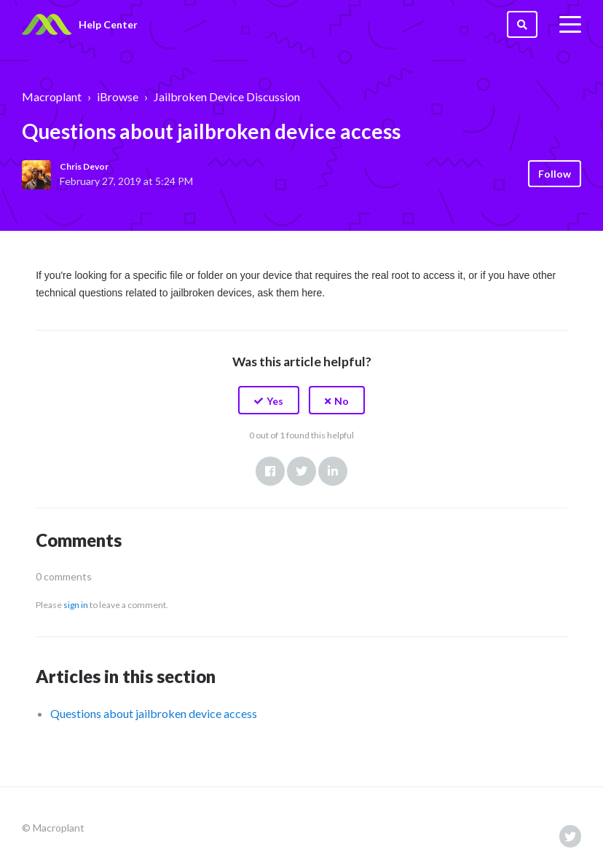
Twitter (301, 471)
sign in (76, 605)
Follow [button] (555, 174)
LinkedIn (333, 471)
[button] (269, 400)
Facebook (270, 471)
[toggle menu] (570, 25)
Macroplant (52, 96)
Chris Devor (84, 166)
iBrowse (118, 96)
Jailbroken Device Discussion (227, 96)
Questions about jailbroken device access (154, 713)
